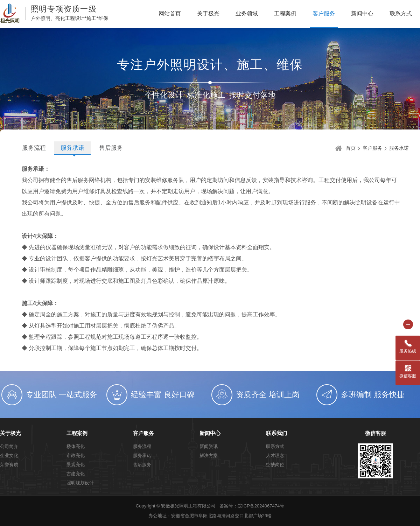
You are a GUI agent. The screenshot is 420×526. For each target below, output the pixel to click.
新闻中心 (362, 13)
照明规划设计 (80, 483)
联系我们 (276, 433)
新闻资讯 (209, 446)
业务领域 (247, 13)
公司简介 (9, 446)
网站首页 (170, 13)
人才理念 (275, 455)
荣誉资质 (9, 465)
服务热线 (408, 351)
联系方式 (401, 13)
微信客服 (376, 433)
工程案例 (285, 13)
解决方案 (209, 455)
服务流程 (34, 148)
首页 (351, 148)
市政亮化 (76, 455)
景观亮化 (76, 465)
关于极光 (208, 13)
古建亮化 (76, 474)
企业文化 (9, 455)
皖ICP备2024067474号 (261, 506)
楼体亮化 (76, 446)
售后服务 (111, 148)
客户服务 (324, 13)
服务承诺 (72, 148)
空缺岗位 (275, 465)
